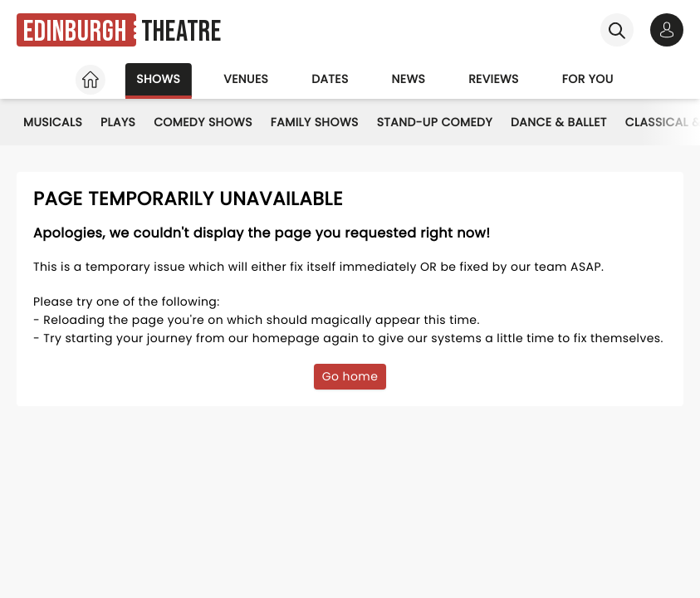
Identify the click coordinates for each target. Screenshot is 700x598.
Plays (118, 122)
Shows (158, 79)
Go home (350, 376)
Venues (246, 79)
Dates (330, 79)
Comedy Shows (203, 122)
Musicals (53, 122)
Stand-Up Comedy (435, 122)
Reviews (494, 79)
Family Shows (315, 122)
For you (588, 79)
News (409, 79)
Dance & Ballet (559, 122)
